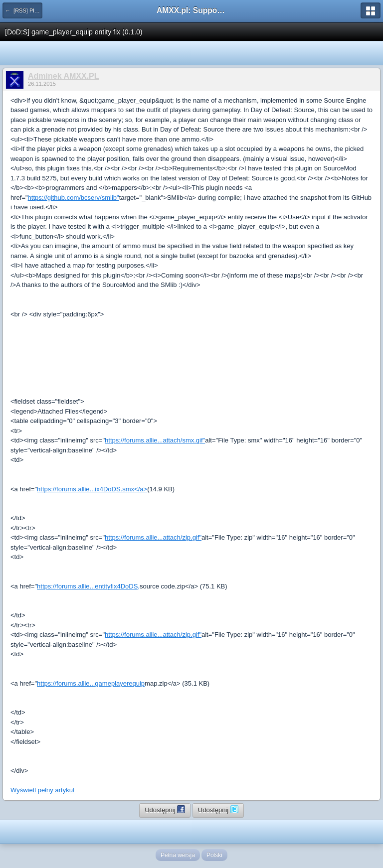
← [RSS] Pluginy (24, 10)
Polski (214, 855)
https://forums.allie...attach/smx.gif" (155, 440)
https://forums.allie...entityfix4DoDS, (88, 586)
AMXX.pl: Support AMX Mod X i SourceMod (191, 10)
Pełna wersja (178, 855)
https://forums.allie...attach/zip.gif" (153, 537)
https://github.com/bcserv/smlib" (74, 198)
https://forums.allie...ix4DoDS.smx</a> (92, 489)
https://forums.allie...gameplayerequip (91, 683)
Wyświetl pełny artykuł (42, 790)
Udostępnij (165, 809)
